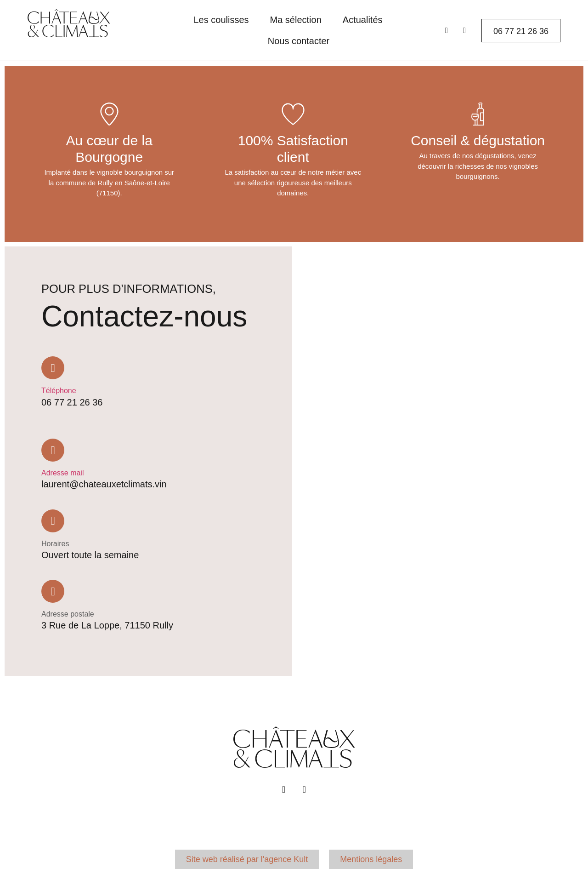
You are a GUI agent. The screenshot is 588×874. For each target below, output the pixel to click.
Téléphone (59, 391)
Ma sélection (296, 20)
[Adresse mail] (53, 450)
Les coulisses (221, 20)
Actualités (363, 20)
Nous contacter (299, 41)
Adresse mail (62, 473)
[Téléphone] (53, 368)
